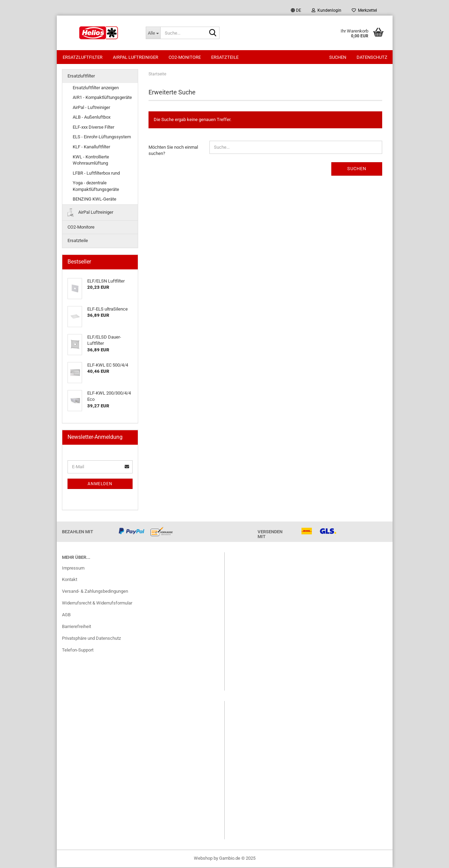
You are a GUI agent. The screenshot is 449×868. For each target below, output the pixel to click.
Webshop (203, 859)
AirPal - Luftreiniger (91, 108)
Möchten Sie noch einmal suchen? (173, 151)
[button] (296, 10)
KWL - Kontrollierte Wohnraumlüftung (91, 161)
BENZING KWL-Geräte (95, 200)
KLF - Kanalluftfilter (91, 147)
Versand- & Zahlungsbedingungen (95, 592)
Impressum (73, 569)
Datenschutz (372, 57)
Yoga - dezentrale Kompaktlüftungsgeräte (96, 187)
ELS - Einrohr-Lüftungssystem (102, 137)
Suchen (338, 57)
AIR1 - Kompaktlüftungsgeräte (102, 98)
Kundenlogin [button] (326, 10)
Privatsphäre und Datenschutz (91, 639)
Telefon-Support (78, 651)
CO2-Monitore (185, 57)
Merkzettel (364, 10)
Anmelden (100, 484)
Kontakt (70, 580)
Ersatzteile (225, 57)
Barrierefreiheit (77, 627)
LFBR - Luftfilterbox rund (96, 174)
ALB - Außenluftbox (92, 118)
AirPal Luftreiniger (136, 57)
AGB (66, 615)
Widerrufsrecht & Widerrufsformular (97, 604)
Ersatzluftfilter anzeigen (96, 88)
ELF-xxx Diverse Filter (93, 128)
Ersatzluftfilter (83, 57)
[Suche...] (153, 33)
